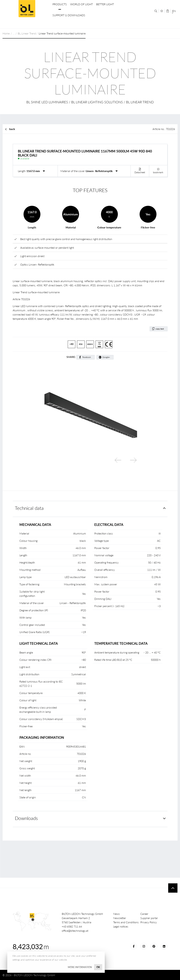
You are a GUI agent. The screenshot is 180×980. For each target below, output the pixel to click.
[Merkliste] (162, 11)
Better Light (105, 4)
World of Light (81, 4)
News (116, 914)
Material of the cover (73, 171)
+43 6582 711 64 (72, 926)
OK (98, 967)
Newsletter (120, 918)
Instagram (144, 946)
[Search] (156, 11)
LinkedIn (164, 946)
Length (22, 171)
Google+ (106, 357)
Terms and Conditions (126, 922)
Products (60, 4)
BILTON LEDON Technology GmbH (27, 9)
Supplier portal (149, 918)
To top (173, 888)
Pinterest (154, 946)
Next (133, 460)
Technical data (29, 508)
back (12, 129)
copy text (160, 329)
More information (80, 967)
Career (144, 914)
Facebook (87, 357)
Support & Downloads (69, 15)
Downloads (26, 818)
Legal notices (121, 926)
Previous (118, 460)
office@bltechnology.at (75, 931)
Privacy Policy (149, 922)
